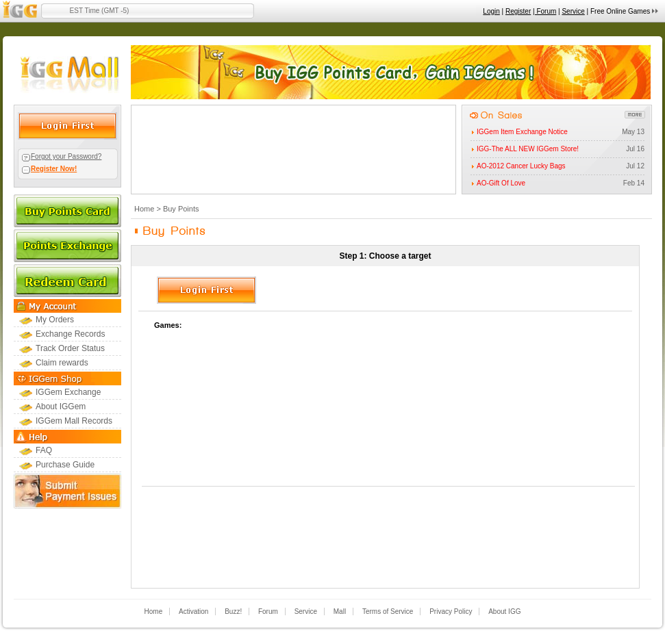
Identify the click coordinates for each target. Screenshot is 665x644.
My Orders (55, 320)
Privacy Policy (451, 611)
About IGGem (61, 407)
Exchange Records (70, 334)
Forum (268, 611)
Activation (193, 611)
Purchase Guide (65, 465)
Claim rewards (62, 363)
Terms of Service (388, 611)
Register (518, 11)
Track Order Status (70, 348)
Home (144, 209)
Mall (340, 611)
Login (491, 11)
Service (573, 11)
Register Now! (54, 169)
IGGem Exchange (68, 392)
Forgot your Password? (66, 156)
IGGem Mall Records (74, 421)
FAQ (44, 450)
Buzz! (233, 611)
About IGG (504, 611)
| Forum (544, 11)
